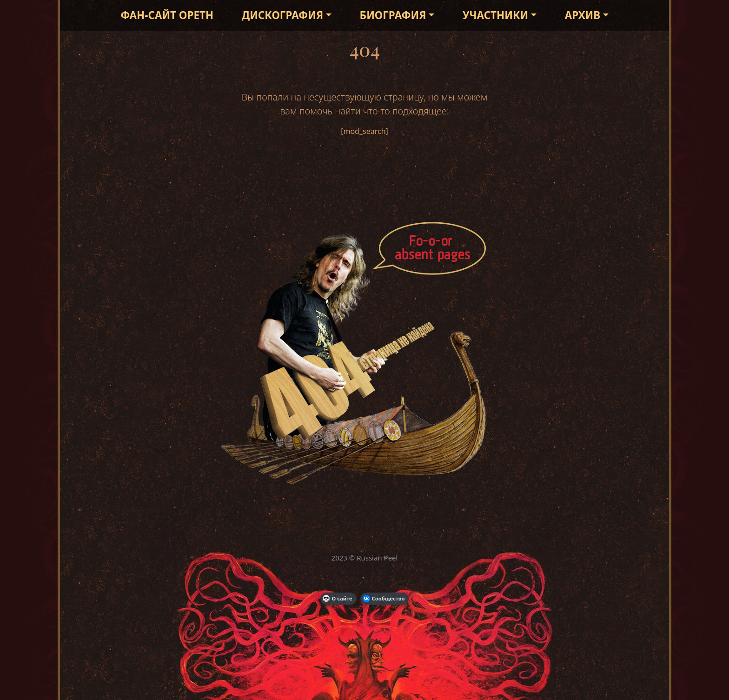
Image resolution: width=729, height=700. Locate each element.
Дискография (282, 15)
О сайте (338, 599)
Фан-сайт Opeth (167, 15)
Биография (393, 15)
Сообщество (384, 599)
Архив (583, 15)
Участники (495, 15)
